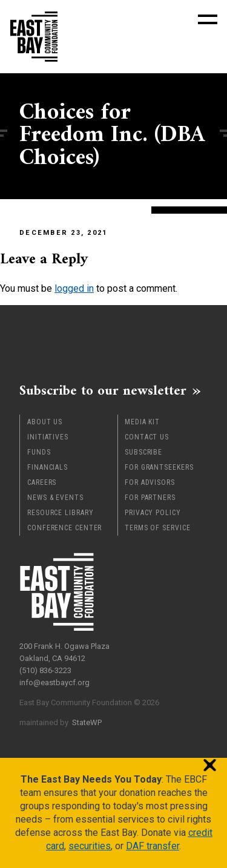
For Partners (150, 498)
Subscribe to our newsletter (103, 390)
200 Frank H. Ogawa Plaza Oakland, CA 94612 (64, 652)
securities (90, 846)
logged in (74, 288)
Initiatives (48, 437)
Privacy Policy (153, 513)
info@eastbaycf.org (54, 682)
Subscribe (143, 452)
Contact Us (147, 437)
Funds (39, 452)
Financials (48, 467)
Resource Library (60, 513)
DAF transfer (153, 846)
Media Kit (142, 422)
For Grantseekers (159, 467)
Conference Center (64, 528)
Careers (42, 482)
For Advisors (150, 482)
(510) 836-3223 (45, 670)
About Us (45, 422)
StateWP (87, 722)
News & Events (55, 498)
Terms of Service (157, 528)
